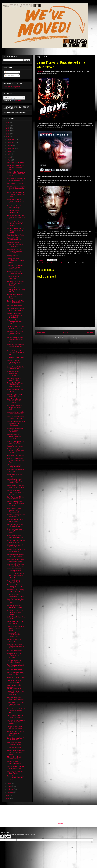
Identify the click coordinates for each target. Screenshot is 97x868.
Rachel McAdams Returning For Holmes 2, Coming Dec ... (15, 245)
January (10, 792)
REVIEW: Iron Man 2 (14, 688)
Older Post (90, 332)
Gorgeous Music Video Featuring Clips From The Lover (15, 251)
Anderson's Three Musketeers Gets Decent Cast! (14, 635)
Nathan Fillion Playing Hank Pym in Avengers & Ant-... (16, 492)
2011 (8, 134)
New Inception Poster (14, 670)
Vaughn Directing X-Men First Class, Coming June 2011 (15, 693)
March (10, 786)
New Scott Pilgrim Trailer (15, 163)
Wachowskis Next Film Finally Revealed (15, 466)
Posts (7, 72)
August (10, 151)
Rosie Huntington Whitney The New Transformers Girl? (16, 353)
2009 (8, 796)
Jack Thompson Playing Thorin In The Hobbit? (15, 716)
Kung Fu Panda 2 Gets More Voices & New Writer (15, 296)
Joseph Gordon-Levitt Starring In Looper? (14, 728)
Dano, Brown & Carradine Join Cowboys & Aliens (16, 487)
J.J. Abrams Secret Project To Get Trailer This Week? (16, 722)
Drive (49, 263)
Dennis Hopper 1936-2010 (16, 183)
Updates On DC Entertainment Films (15, 239)
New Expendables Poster (16, 235)
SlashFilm (40, 72)
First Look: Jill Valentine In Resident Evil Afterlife (16, 179)
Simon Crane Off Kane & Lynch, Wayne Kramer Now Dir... (16, 230)
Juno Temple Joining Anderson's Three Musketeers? (14, 401)
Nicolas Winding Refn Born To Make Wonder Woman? (16, 504)
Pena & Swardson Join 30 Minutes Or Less (16, 541)
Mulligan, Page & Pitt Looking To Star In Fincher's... (14, 656)
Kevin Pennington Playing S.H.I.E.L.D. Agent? (16, 560)
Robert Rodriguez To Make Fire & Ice (14, 379)
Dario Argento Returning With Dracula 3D (15, 525)
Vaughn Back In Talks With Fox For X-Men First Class (16, 752)
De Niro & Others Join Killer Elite (15, 640)
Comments (9, 76)
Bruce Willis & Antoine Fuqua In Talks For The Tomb (16, 201)
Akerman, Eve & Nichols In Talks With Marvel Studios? (15, 283)
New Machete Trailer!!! (15, 685)
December (11, 139)
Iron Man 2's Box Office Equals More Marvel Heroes (15, 612)
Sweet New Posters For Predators (15, 390)
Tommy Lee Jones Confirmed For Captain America (16, 261)
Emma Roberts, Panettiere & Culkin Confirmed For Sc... (16, 188)
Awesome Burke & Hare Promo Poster (15, 520)
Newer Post (41, 332)
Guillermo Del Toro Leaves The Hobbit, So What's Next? (16, 174)
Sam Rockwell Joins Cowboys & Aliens (14, 744)
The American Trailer (14, 748)
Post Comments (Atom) (69, 338)
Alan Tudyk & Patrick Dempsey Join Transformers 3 (14, 510)
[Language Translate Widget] (14, 98)
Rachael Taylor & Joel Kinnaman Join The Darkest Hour (14, 481)
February (11, 789)
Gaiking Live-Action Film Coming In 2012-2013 (15, 586)
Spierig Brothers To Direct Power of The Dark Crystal (16, 704)
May (9, 160)
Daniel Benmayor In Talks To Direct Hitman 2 (16, 302)
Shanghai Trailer (13, 256)
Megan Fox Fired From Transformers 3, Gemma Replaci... (15, 385)
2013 (8, 128)
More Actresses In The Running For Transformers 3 (15, 373)
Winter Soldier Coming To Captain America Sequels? (16, 733)
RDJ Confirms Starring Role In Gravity (15, 758)
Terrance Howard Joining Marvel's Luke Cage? (16, 418)
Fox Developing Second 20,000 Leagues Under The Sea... (16, 451)
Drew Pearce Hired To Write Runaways (15, 207)
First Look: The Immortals (16, 455)
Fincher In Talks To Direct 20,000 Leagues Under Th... (16, 460)
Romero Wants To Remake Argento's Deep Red (14, 437)
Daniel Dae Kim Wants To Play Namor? (16, 739)
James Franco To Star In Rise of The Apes (15, 368)
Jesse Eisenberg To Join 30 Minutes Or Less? (15, 327)
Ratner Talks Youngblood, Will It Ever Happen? (16, 556)
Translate (17, 100)
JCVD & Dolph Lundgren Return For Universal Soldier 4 (15, 575)
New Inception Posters (15, 306)
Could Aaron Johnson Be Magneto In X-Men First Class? (16, 195)
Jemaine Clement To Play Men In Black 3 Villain (16, 413)
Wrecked (64, 263)
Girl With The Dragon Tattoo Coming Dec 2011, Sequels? (14, 315)
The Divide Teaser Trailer (16, 357)
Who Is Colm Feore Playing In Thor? (14, 581)
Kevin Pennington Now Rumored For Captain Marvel (15, 340)
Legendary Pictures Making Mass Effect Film (15, 322)
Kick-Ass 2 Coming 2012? (16, 677)
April (9, 783)
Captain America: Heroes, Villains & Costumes (16, 767)
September (11, 148)
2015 (8, 122)
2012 (8, 131)
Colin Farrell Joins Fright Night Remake (15, 623)
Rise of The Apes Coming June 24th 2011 (16, 674)
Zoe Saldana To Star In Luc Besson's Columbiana (15, 430)
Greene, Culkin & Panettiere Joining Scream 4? (14, 362)
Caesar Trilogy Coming (15, 446)
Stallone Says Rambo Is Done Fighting (15, 772)
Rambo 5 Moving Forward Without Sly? (16, 516)
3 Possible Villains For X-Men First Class (16, 212)
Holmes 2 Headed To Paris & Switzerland (15, 763)
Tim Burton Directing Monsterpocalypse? (15, 570)
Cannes (44, 263)
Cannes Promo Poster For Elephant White (16, 551)
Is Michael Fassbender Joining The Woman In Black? (16, 531)
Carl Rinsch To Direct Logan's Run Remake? (16, 273)
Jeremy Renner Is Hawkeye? (13, 277)
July (9, 154)
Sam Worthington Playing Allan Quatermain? (16, 498)
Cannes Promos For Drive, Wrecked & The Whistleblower (16, 423)
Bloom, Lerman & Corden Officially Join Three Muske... (16, 346)
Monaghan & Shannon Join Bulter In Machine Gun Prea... (16, 646)
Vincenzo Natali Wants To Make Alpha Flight (16, 442)
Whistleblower (56, 263)
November (11, 142)
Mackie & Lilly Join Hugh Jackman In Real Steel (16, 565)
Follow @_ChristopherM (12, 87)
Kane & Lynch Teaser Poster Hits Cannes (15, 607)
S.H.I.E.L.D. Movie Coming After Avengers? (16, 595)
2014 (8, 125)
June (9, 157)
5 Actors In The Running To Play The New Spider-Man (15, 267)
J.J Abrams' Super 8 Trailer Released (14, 661)
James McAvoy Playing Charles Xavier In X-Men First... (15, 224)
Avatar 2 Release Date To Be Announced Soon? (16, 537)
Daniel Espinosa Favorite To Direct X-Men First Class (16, 778)
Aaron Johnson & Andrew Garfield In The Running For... (16, 217)
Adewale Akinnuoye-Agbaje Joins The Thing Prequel (16, 290)
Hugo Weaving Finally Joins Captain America (16, 699)
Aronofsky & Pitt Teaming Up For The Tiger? (16, 591)
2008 (8, 799)
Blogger (61, 823)
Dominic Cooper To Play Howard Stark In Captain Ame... (15, 333)
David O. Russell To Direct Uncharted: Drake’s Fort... (16, 711)
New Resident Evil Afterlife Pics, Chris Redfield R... (16, 310)
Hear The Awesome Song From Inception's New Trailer (16, 601)
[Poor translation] (8, 837)
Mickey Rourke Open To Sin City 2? (15, 546)
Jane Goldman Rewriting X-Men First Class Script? (15, 628)
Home (66, 332)
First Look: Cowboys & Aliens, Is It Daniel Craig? (15, 407)
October (10, 145)
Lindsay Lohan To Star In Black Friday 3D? (16, 395)
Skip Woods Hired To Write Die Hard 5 (14, 681)
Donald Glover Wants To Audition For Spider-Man (15, 167)
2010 (8, 137)
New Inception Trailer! (14, 651)
